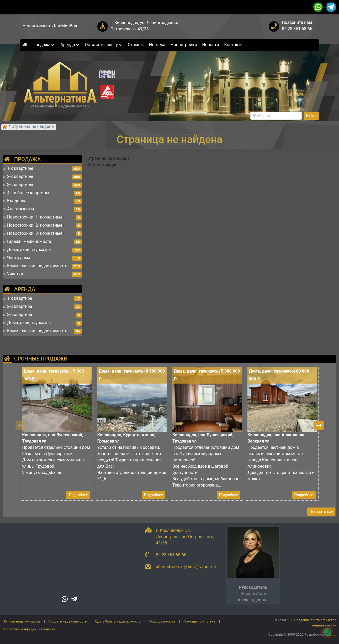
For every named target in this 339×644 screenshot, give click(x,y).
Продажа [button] (44, 45)
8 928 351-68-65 (297, 29)
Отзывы (136, 45)
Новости (210, 45)
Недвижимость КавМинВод (50, 26)
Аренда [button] (70, 45)
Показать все (321, 511)
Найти (312, 116)
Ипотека (157, 45)
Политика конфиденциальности (30, 629)
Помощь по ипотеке (199, 621)
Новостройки (184, 45)
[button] (319, 425)
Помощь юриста (162, 621)
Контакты (234, 45)
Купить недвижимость (22, 621)
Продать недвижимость (68, 621)
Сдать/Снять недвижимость (118, 621)
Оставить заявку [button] (104, 45)
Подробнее (78, 495)
